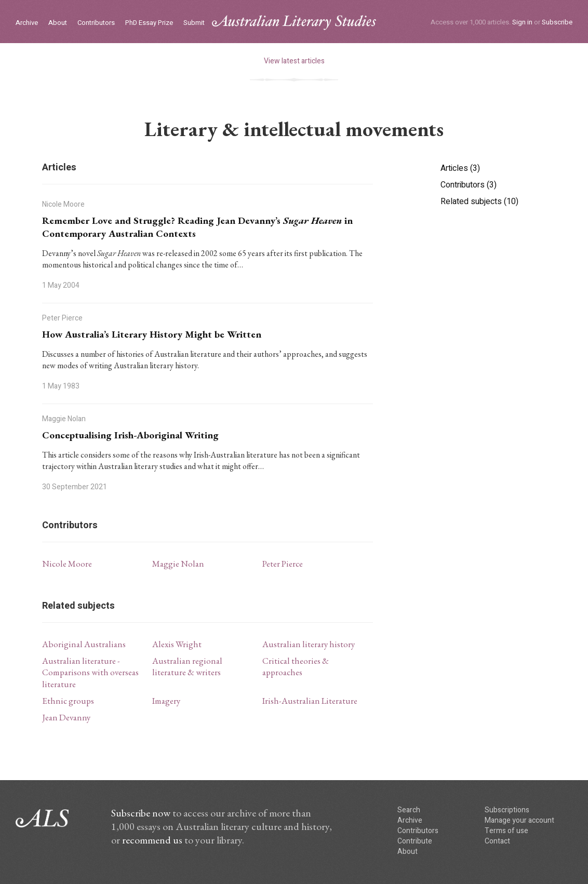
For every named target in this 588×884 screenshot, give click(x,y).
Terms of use (506, 831)
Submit (194, 23)
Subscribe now (141, 813)
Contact (497, 841)
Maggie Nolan (178, 564)
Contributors (96, 23)
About (58, 23)
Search (409, 810)
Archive (27, 23)
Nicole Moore (67, 564)
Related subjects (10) (479, 202)
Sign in (522, 22)
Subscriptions (507, 810)
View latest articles (294, 61)
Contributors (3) (469, 185)
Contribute (415, 841)
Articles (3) (460, 168)
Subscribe (557, 22)
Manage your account (519, 820)
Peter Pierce (283, 564)
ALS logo (294, 23)
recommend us (152, 840)
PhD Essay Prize (149, 23)
